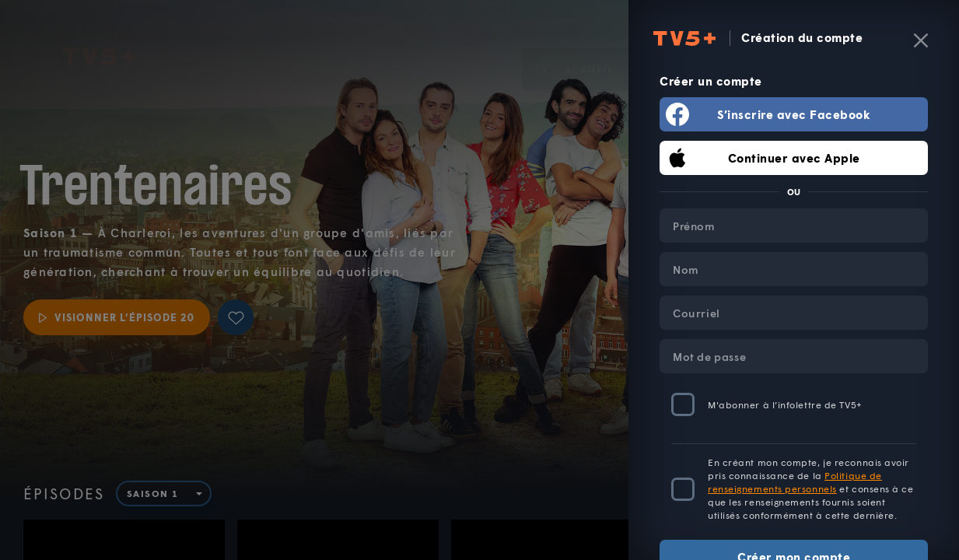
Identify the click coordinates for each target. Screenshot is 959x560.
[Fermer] (921, 40)
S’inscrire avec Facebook (794, 114)
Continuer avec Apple (794, 158)
